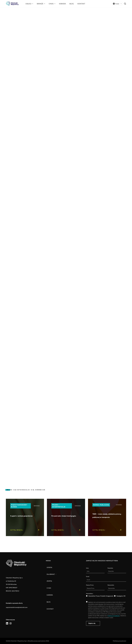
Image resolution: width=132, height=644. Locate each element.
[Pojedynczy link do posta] (25, 517)
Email (88, 576)
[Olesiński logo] (12, 4)
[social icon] (7, 623)
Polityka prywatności (119, 641)
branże (41, 4)
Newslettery (90, 594)
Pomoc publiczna (101, 505)
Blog (72, 4)
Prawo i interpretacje (59, 506)
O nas (52, 4)
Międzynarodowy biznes (19, 506)
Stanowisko (111, 585)
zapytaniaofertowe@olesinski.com (17, 607)
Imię (87, 568)
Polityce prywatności (114, 616)
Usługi (29, 4)
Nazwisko (110, 568)
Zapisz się (92, 623)
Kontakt (81, 4)
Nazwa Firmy (90, 585)
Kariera (62, 4)
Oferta (49, 567)
